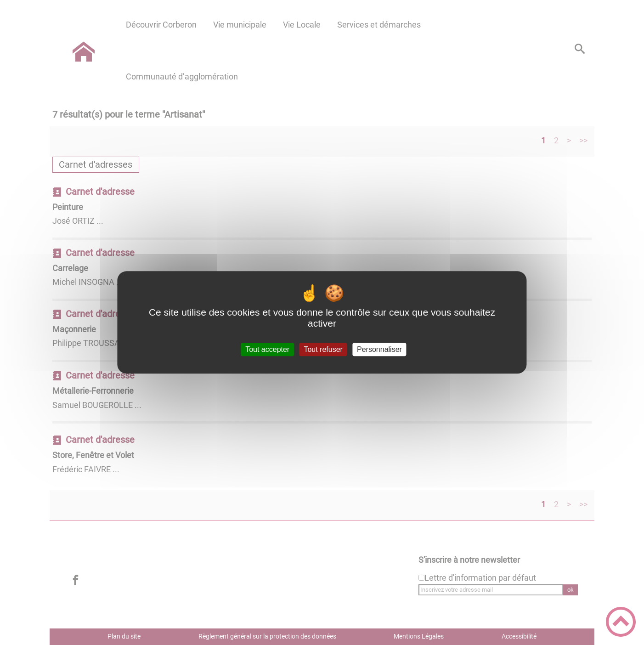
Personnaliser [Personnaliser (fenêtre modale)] (379, 349)
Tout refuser (323, 349)
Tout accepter (267, 349)
